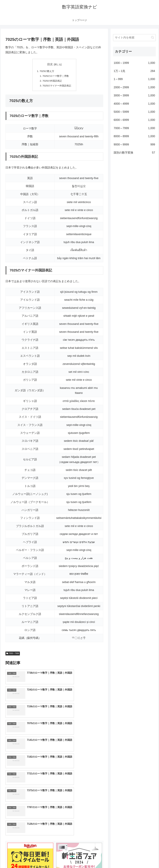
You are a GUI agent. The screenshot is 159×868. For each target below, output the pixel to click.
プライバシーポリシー (145, 858)
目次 (50, 64)
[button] (153, 37)
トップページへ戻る (121, 858)
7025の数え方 (46, 71)
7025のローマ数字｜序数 (56, 76)
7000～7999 (13, 654)
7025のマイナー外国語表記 (57, 86)
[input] (134, 38)
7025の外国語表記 (52, 81)
